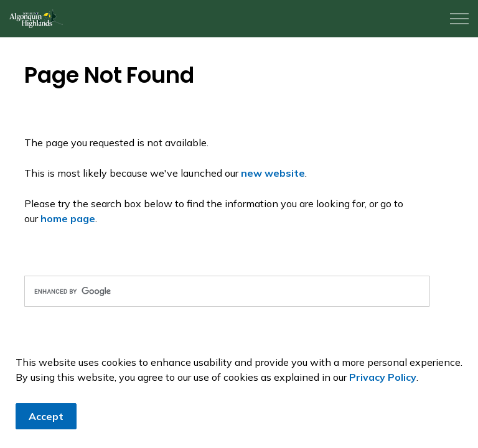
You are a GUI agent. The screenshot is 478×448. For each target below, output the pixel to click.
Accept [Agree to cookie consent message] (46, 416)
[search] (227, 291)
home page (68, 218)
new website (273, 173)
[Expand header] (459, 19)
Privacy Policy (383, 377)
